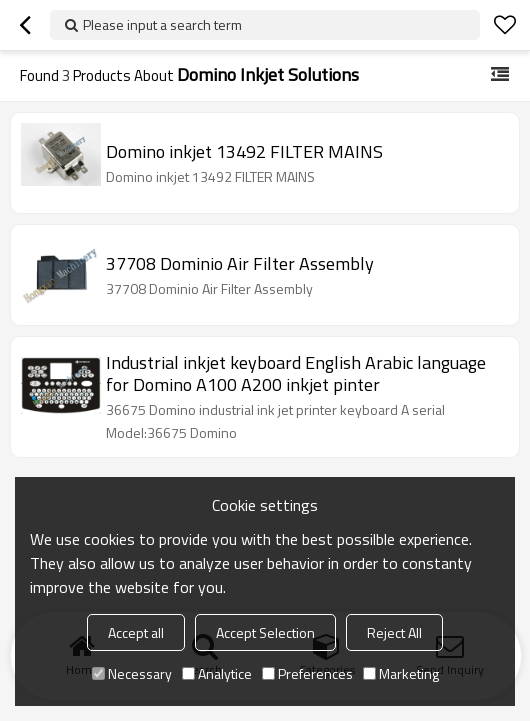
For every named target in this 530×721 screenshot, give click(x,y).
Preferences (307, 673)
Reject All (394, 632)
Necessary (132, 673)
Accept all (136, 632)
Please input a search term (162, 24)
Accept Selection (265, 632)
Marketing (401, 673)
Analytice (217, 673)
